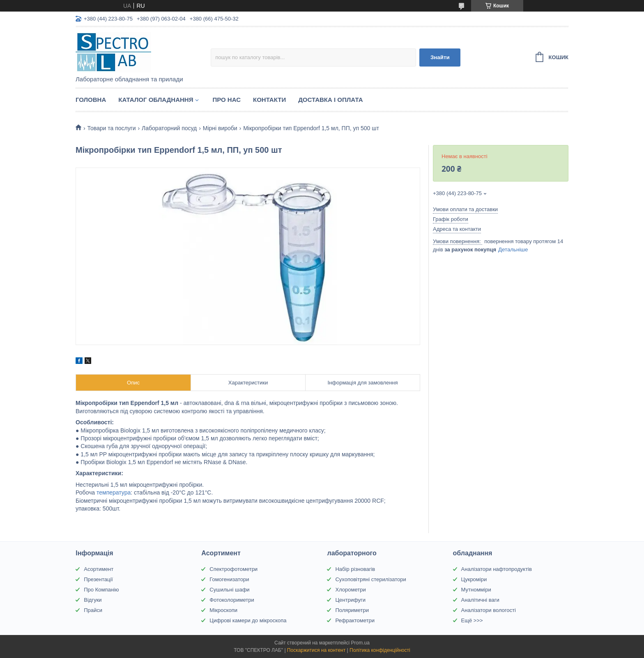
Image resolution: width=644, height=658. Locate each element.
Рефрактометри (355, 620)
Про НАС (227, 100)
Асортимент (99, 569)
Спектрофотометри (233, 569)
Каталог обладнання (156, 100)
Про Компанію (101, 590)
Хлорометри (350, 590)
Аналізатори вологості (489, 610)
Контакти (269, 100)
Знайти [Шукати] (440, 57)
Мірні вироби (220, 128)
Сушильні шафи (229, 590)
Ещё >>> (472, 620)
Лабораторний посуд (169, 128)
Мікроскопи (223, 610)
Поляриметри (352, 610)
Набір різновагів (355, 569)
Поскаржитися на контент (316, 650)
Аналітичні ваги (480, 600)
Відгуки (93, 600)
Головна (91, 100)
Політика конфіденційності (380, 650)
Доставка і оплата (330, 100)
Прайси (93, 610)
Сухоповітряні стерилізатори (370, 579)
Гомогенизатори (229, 579)
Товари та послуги (111, 128)
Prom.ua (360, 643)
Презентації (98, 579)
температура (114, 492)
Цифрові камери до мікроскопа (248, 620)
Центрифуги (350, 600)
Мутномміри (476, 590)
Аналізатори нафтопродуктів (497, 569)
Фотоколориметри (232, 600)
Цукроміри (474, 579)
